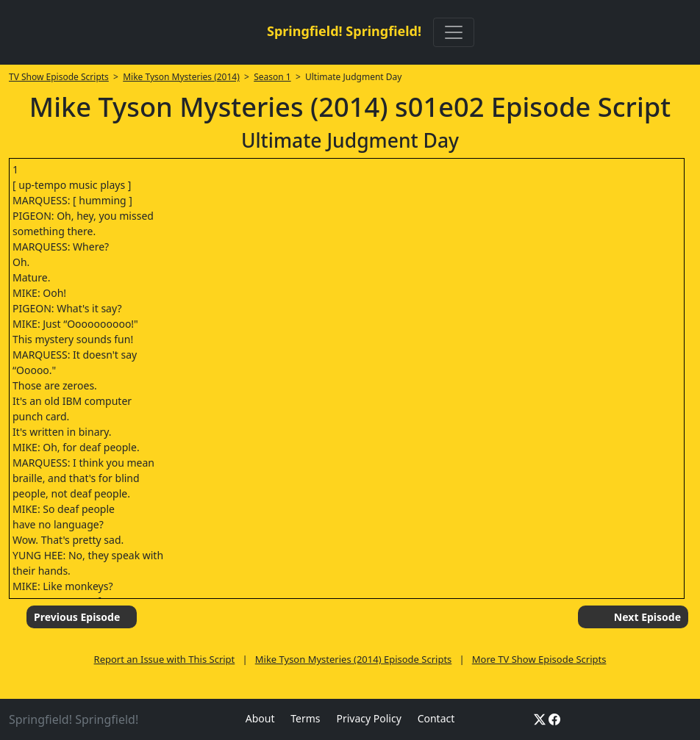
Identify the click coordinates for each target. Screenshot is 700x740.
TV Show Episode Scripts (59, 77)
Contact (436, 718)
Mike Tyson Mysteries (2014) (181, 77)
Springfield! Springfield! (344, 31)
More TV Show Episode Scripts (539, 659)
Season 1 (272, 77)
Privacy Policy (368, 718)
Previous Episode (77, 617)
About (260, 718)
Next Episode (647, 617)
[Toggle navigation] (454, 32)
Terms (305, 718)
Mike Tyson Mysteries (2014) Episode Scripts (354, 659)
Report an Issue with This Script (165, 659)
